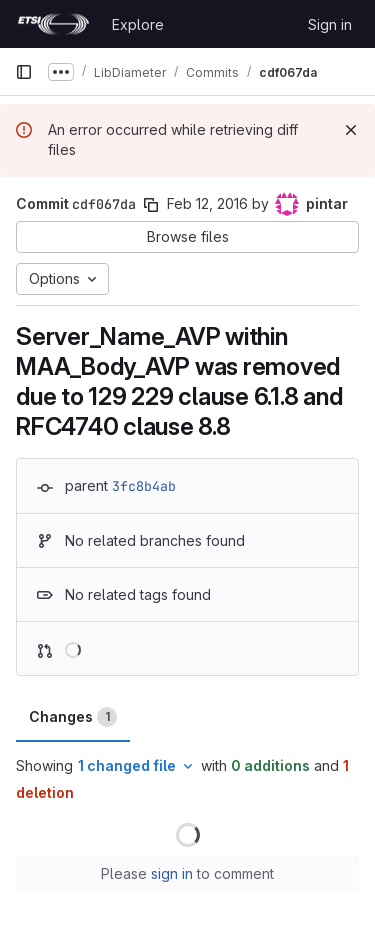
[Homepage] (53, 24)
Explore (138, 24)
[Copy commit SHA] (151, 205)
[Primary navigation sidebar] (24, 72)
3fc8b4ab (144, 486)
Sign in (330, 24)
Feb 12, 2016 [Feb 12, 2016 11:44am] (207, 203)
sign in (172, 873)
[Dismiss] (351, 130)
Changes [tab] (73, 717)
